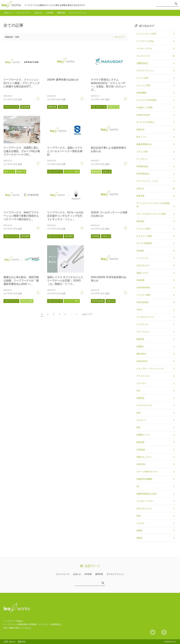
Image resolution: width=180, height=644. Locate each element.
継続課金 (156, 339)
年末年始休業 (98, 301)
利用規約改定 (156, 167)
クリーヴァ (156, 383)
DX (156, 487)
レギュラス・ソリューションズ (156, 369)
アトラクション (156, 376)
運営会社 (22, 642)
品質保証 (156, 398)
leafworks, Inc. (171, 642)
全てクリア (120, 37)
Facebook (164, 632)
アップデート (156, 159)
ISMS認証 (156, 450)
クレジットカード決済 (156, 34)
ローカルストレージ (156, 317)
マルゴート (113, 107)
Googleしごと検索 (156, 108)
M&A (156, 516)
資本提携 (25, 107)
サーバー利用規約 (156, 243)
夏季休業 (61, 13)
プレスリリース (23, 13)
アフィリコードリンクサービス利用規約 (156, 205)
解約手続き (156, 354)
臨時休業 (96, 172)
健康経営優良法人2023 (156, 494)
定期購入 (156, 347)
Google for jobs (156, 115)
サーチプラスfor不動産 (156, 100)
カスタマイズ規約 (156, 236)
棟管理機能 (156, 93)
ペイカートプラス (156, 49)
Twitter (153, 632)
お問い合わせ (9, 642)
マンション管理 (156, 86)
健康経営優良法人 (156, 144)
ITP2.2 (156, 310)
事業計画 (21, 172)
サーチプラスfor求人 (156, 122)
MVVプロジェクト (156, 509)
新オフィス (10, 172)
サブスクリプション (78, 13)
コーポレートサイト (156, 501)
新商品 (156, 531)
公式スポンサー (156, 266)
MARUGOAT (156, 361)
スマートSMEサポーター (156, 472)
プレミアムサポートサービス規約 (156, 214)
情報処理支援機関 (156, 479)
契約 (156, 428)
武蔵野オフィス (156, 435)
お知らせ (38, 13)
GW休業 (50, 13)
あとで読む (40, 98)
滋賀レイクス (156, 273)
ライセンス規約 (156, 229)
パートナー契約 (72, 172)
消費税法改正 (156, 63)
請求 (156, 413)
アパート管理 (156, 78)
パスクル (156, 523)
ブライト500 (27, 301)
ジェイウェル (156, 258)
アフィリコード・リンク (156, 181)
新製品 (156, 538)
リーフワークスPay (156, 41)
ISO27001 (156, 464)
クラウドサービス (156, 405)
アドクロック (156, 324)
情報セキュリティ (156, 457)
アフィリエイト (156, 332)
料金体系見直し (156, 174)
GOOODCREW (156, 288)
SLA (156, 391)
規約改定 (156, 221)
